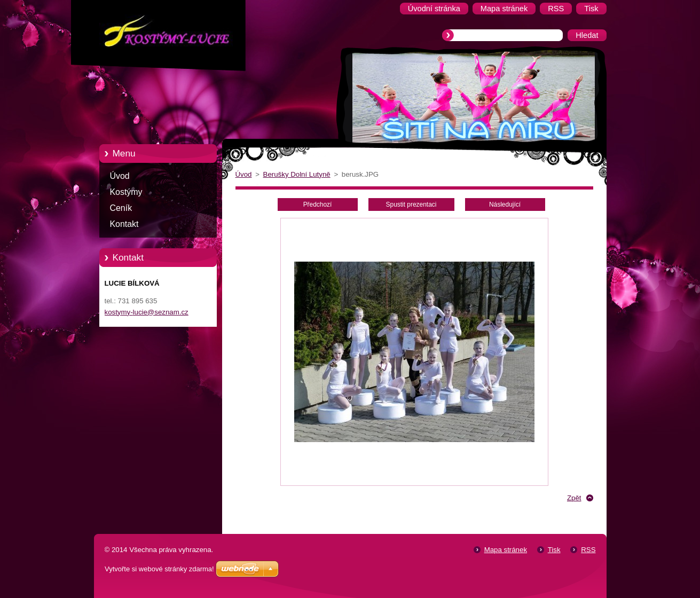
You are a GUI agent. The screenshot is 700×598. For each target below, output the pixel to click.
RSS (588, 550)
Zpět (574, 498)
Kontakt (124, 224)
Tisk (554, 550)
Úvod (120, 176)
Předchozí (318, 204)
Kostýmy (126, 192)
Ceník (121, 208)
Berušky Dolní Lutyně (297, 174)
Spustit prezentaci (411, 204)
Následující (505, 204)
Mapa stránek (506, 550)
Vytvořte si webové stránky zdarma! (159, 569)
